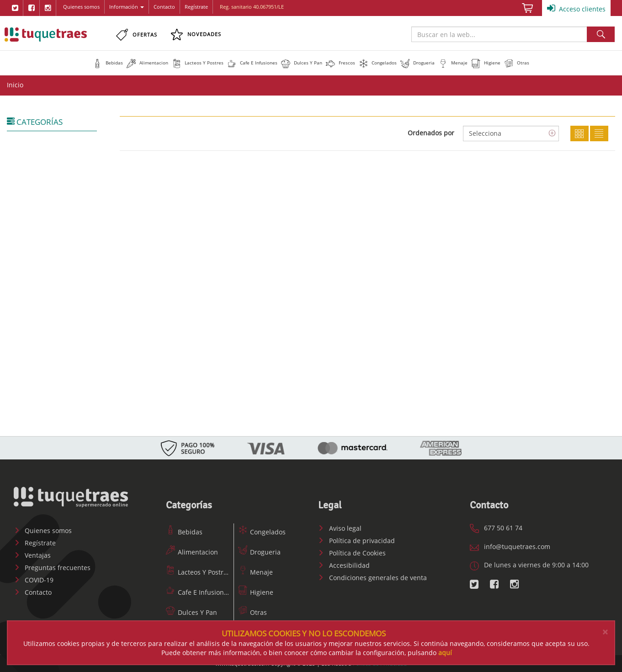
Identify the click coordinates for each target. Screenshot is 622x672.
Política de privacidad (356, 541)
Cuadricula (579, 133)
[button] (108, 63)
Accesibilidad (344, 565)
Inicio (15, 85)
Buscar (601, 34)
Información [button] (127, 7)
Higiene (256, 592)
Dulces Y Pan (191, 612)
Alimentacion (192, 552)
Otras (253, 612)
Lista (599, 133)
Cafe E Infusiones (198, 592)
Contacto (164, 7)
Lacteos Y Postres (198, 572)
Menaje (255, 572)
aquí (445, 653)
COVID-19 (34, 580)
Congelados (262, 532)
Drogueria (259, 552)
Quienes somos (81, 7)
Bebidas (184, 532)
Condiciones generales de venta (372, 578)
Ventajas (32, 555)
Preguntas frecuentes (52, 568)
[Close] (605, 632)
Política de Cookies (352, 553)
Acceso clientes (576, 8)
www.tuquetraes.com (46, 34)
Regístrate (196, 7)
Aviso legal (340, 528)
